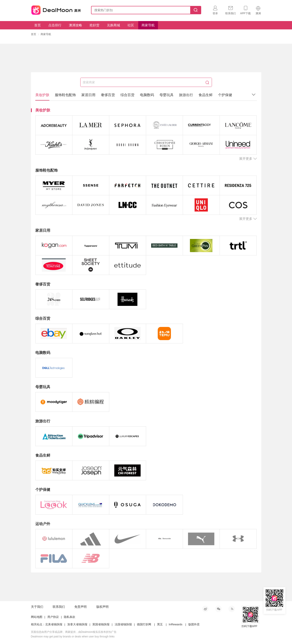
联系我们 (59, 607)
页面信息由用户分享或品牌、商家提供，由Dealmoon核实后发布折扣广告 (74, 632)
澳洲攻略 (75, 25)
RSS (232, 609)
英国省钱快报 (101, 624)
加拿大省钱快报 (77, 624)
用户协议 (53, 617)
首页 (38, 25)
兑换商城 (113, 25)
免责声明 (81, 607)
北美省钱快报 (54, 624)
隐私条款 (70, 617)
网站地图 (37, 617)
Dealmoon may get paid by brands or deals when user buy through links (73, 637)
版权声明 (102, 607)
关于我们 (37, 607)
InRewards (176, 624)
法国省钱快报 (123, 624)
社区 (131, 25)
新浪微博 (205, 609)
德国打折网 (144, 624)
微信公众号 (219, 609)
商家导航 (148, 25)
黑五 (160, 624)
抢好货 (94, 25)
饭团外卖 (194, 624)
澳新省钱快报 (56, 9)
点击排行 (55, 25)
